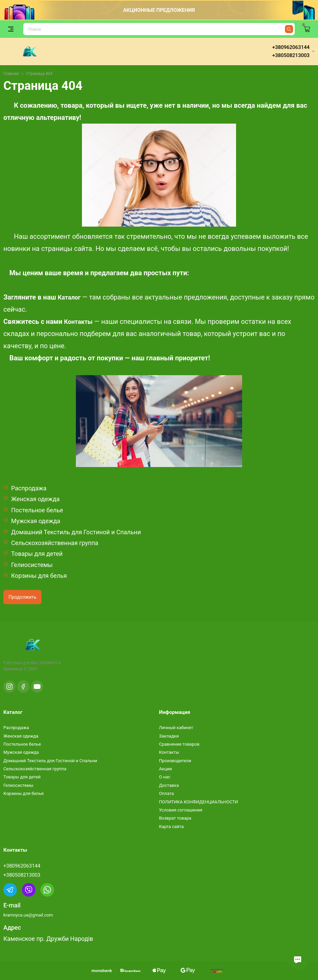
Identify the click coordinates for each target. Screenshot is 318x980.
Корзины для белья (39, 576)
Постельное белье (37, 510)
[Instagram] (9, 687)
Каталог (69, 297)
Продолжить (22, 597)
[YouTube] (37, 687)
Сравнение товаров (179, 744)
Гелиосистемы (32, 565)
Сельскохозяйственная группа (55, 543)
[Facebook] (23, 687)
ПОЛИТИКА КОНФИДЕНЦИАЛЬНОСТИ (199, 802)
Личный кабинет (176, 728)
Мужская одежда (36, 521)
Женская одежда (35, 499)
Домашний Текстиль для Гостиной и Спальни (76, 532)
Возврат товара (175, 818)
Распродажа (29, 488)
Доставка (169, 785)
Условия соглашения (181, 810)
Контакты (78, 322)
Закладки (169, 736)
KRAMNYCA (51, 663)
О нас (165, 777)
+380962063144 (22, 866)
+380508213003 (22, 875)
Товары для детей (37, 554)
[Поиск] (159, 29)
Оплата (167, 793)
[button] (298, 960)
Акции (166, 769)
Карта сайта (171, 827)
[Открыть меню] (11, 29)
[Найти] (289, 29)
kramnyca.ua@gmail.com (28, 915)
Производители (175, 761)
